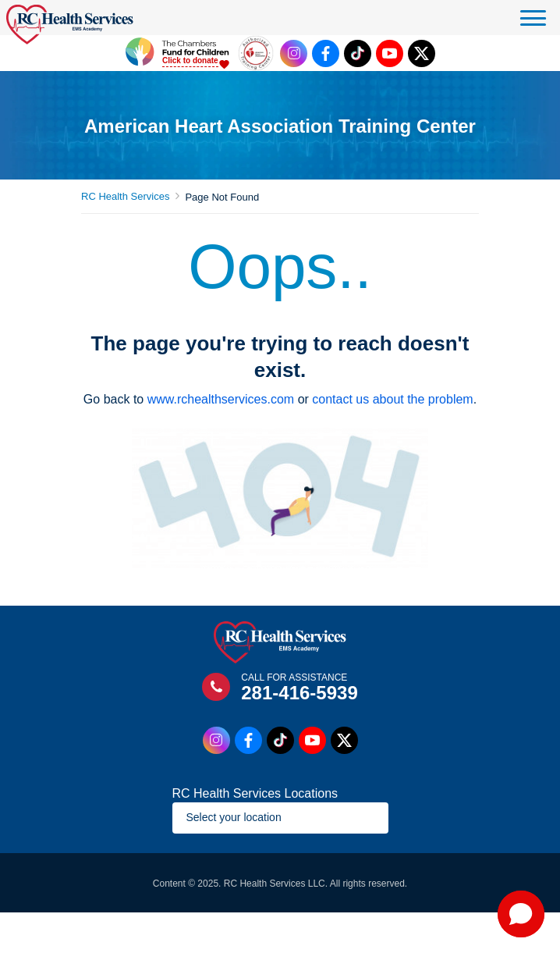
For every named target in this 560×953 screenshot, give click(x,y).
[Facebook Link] (326, 53)
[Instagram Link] (294, 53)
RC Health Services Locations (255, 793)
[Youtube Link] (390, 53)
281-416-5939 (299, 693)
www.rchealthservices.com (221, 399)
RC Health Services (125, 196)
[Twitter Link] (422, 53)
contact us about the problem (392, 399)
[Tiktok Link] (358, 53)
